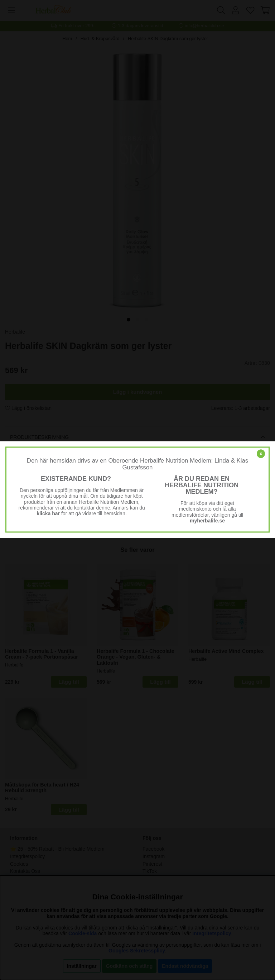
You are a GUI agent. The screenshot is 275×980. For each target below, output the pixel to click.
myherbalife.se (207, 521)
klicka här (48, 513)
